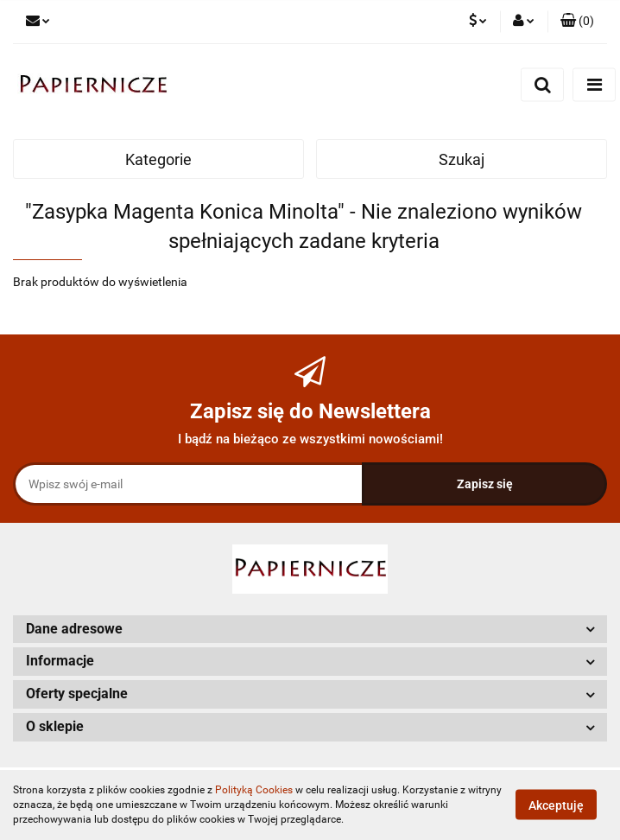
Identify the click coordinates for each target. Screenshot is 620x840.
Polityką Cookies (254, 790)
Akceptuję (556, 805)
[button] (577, 22)
